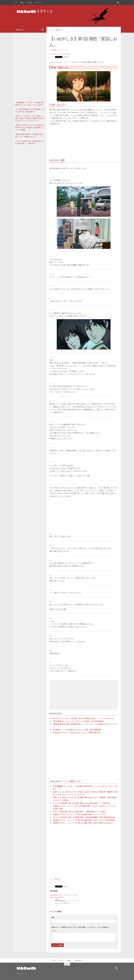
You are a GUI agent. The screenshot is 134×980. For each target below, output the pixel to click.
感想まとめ (59, 30)
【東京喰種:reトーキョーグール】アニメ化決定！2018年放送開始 (78, 721)
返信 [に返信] (57, 906)
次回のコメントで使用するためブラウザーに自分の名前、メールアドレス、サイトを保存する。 (81, 927)
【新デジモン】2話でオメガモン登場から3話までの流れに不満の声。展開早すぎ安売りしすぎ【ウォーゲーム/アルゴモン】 (30, 118)
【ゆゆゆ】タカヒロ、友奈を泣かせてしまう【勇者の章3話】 (77, 732)
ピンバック (70, 895)
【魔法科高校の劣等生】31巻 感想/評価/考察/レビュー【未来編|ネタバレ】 (29, 135)
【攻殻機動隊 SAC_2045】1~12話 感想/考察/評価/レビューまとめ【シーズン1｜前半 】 (30, 104)
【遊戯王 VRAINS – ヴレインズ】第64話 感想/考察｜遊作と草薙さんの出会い (83, 823)
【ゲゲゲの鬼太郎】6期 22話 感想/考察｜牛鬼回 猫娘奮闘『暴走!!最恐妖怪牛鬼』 (84, 817)
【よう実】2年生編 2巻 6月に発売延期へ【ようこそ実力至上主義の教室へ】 (30, 110)
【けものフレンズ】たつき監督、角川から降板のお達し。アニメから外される (83, 718)
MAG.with (54, 50)
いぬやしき (57, 879)
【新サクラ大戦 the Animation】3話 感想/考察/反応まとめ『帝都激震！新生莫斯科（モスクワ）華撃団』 (29, 128)
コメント (56, 895)
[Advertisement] (67, 141)
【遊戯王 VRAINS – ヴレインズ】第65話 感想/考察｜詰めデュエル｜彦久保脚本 (83, 820)
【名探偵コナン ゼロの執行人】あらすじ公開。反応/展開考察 (77, 730)
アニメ (52, 30)
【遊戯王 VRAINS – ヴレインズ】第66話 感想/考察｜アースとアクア (79, 814)
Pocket (66, 57)
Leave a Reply (66, 54)
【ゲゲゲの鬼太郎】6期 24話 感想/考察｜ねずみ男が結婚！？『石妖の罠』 (82, 803)
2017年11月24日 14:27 (74, 901)
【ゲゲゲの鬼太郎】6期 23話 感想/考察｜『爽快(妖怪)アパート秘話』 (80, 812)
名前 (53, 917)
